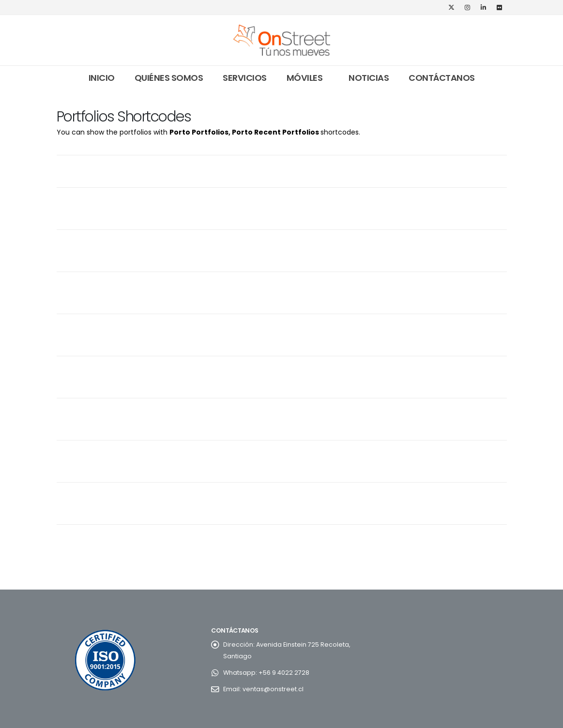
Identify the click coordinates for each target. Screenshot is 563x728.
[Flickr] (500, 7)
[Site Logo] (282, 40)
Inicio (102, 78)
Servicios (245, 78)
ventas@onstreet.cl (273, 689)
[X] (452, 7)
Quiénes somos (169, 78)
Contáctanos (442, 78)
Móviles (305, 78)
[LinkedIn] (484, 7)
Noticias (369, 78)
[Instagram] (468, 7)
